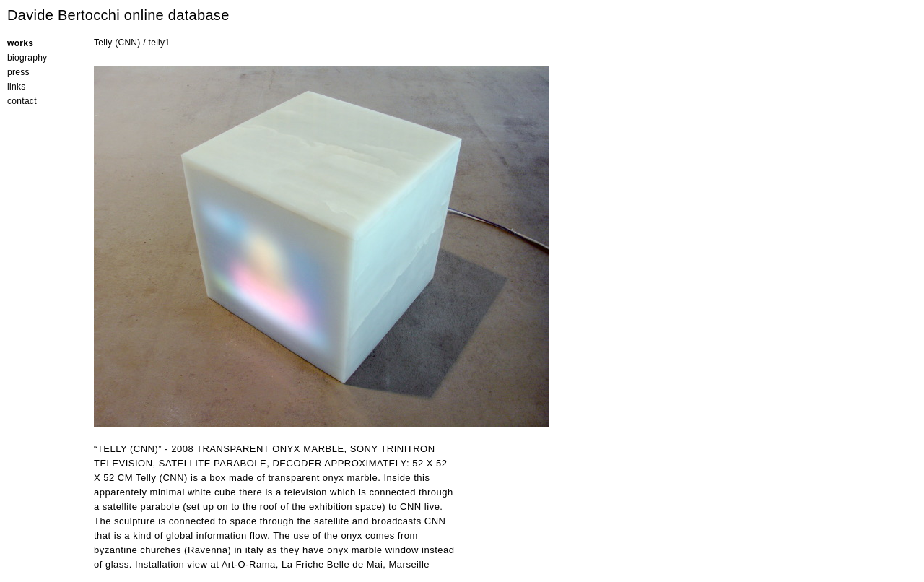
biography (27, 58)
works (20, 43)
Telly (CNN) (117, 43)
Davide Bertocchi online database (118, 15)
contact (22, 101)
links (17, 87)
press (18, 72)
